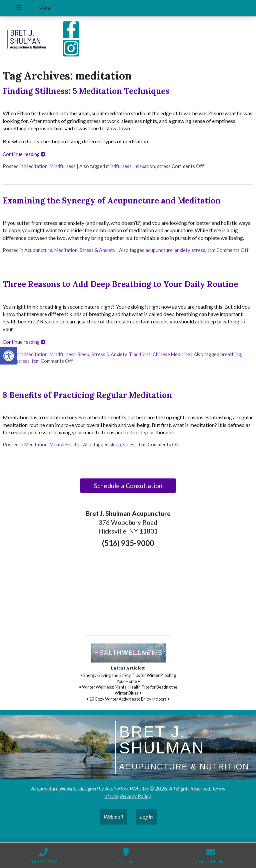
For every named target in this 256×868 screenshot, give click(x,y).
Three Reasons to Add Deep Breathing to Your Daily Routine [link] (120, 284)
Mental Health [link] (64, 445)
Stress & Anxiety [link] (97, 250)
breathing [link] (231, 354)
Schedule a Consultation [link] (128, 486)
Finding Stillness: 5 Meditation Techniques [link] (86, 91)
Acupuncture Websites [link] (55, 788)
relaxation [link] (144, 166)
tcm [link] (211, 250)
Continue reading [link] (24, 154)
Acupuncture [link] (38, 250)
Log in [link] (146, 817)
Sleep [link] (83, 354)
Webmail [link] (113, 817)
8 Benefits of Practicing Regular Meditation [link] (87, 395)
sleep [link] (115, 445)
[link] (9, 356)
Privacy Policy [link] (135, 796)
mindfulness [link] (119, 166)
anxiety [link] (182, 250)
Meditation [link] (36, 166)
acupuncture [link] (159, 250)
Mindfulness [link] (63, 166)
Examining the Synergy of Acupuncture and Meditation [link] (112, 201)
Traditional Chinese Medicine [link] (159, 354)
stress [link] (164, 166)
